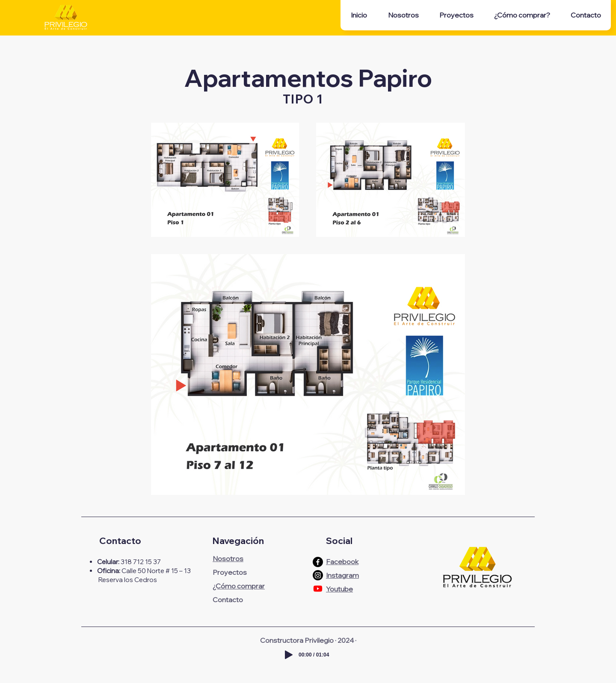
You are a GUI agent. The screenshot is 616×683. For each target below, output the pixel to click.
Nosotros (228, 559)
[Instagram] (318, 575)
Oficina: (109, 571)
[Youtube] (318, 588)
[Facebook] (318, 562)
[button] (456, 15)
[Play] (289, 655)
